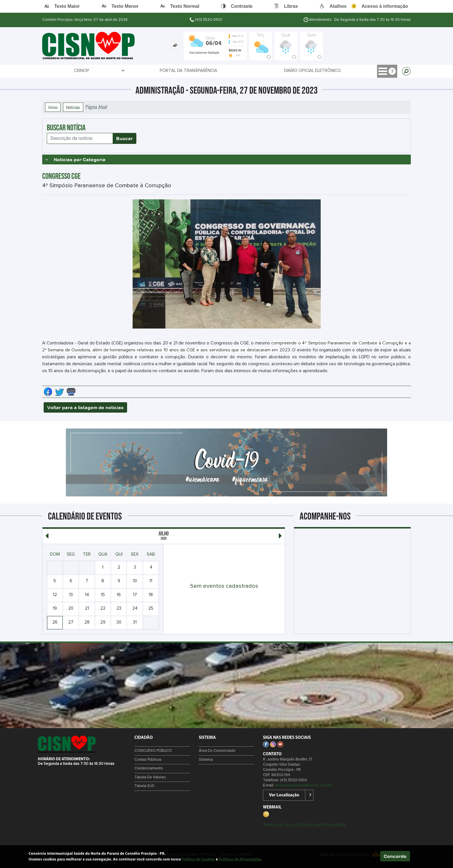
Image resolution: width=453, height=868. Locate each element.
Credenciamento (149, 768)
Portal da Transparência (123, 71)
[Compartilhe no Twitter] (60, 392)
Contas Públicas (148, 760)
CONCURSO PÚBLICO (153, 751)
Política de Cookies (198, 859)
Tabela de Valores (150, 777)
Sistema (206, 760)
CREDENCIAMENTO (274, 71)
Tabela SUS (144, 786)
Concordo (395, 856)
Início (53, 107)
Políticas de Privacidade (240, 859)
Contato (376, 71)
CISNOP (67, 71)
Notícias (73, 107)
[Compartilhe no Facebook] (48, 392)
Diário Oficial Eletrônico (204, 71)
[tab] (175, 45)
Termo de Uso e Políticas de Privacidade (304, 825)
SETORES (326, 71)
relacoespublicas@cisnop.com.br (303, 786)
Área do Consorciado (217, 751)
